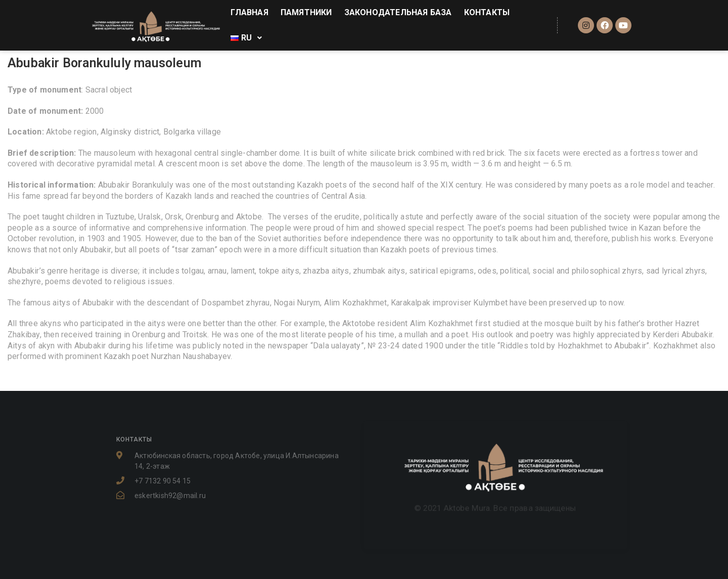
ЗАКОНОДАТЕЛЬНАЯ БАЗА (398, 12)
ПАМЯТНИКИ (306, 12)
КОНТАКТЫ (487, 12)
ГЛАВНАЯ (249, 12)
